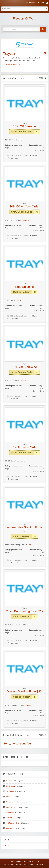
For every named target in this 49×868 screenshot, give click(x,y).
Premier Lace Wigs (13, 802)
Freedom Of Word (24, 18)
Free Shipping (24, 287)
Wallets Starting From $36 (24, 691)
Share (33, 156)
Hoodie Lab (10, 812)
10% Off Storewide (24, 367)
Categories (34, 864)
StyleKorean (10, 786)
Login (41, 3)
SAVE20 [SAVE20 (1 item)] (6, 845)
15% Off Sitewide (24, 126)
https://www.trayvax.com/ (12, 64)
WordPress (35, 862)
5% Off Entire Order (24, 447)
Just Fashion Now (12, 823)
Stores (25, 864)
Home (7, 864)
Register (30, 3)
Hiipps (8, 797)
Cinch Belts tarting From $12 (24, 611)
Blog (41, 864)
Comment (13, 158)
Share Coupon (16, 864)
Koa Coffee (10, 828)
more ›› (22, 140)
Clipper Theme (15, 862)
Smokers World (11, 807)
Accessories (18, 145)
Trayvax (24, 123)
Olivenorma (10, 791)
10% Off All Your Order (24, 206)
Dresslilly (9, 781)
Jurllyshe (9, 818)
